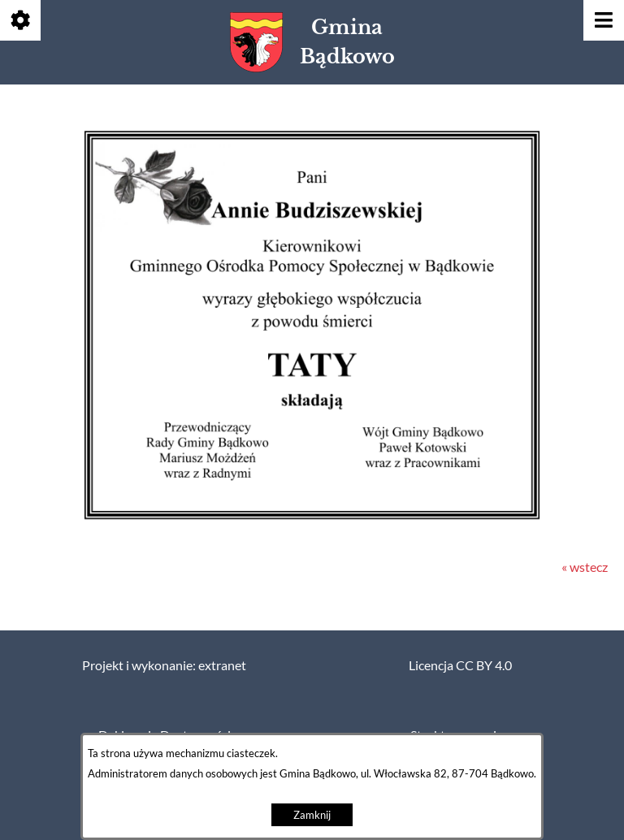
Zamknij (312, 815)
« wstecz (585, 567)
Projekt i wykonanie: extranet (164, 665)
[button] (312, 522)
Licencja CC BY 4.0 (460, 665)
